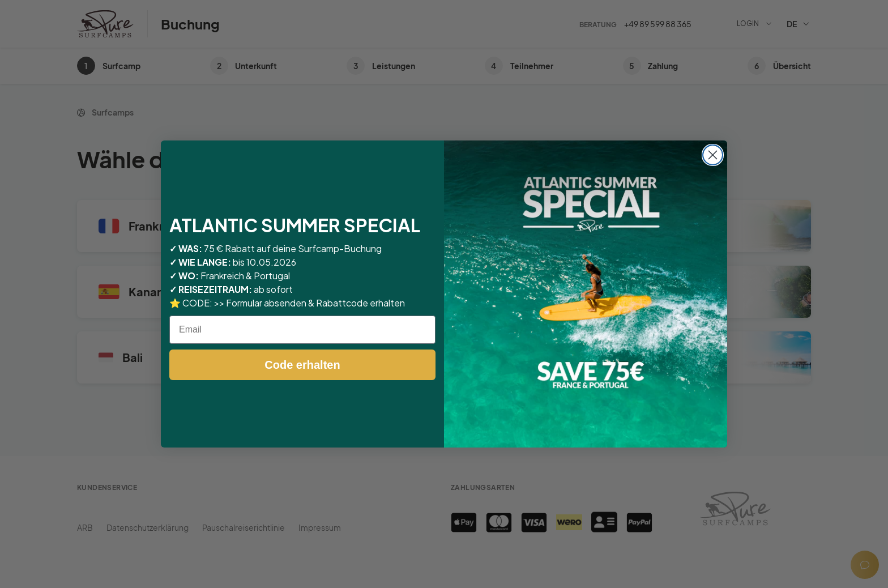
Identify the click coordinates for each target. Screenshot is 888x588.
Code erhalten (302, 365)
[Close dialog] (713, 155)
